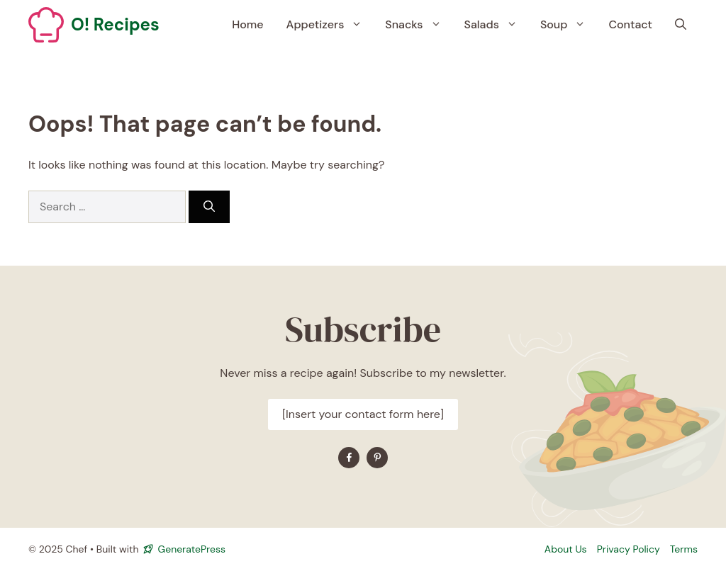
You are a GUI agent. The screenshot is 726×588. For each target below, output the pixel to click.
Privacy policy (629, 549)
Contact (630, 24)
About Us (566, 549)
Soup (569, 25)
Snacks (419, 25)
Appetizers (330, 25)
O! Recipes (115, 24)
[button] (681, 25)
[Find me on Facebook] (349, 458)
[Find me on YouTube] (377, 458)
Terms (684, 549)
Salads (497, 25)
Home (247, 24)
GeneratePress (192, 549)
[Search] (209, 207)
